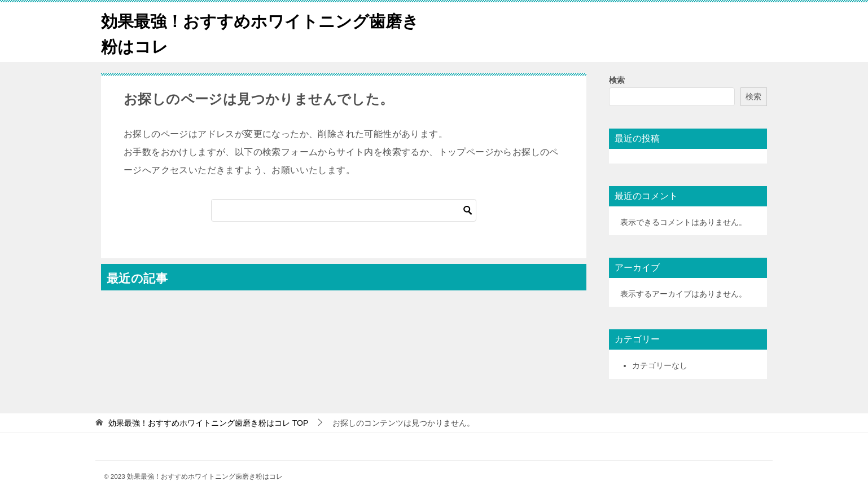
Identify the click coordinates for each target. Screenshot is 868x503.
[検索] (344, 210)
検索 (617, 80)
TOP (208, 423)
